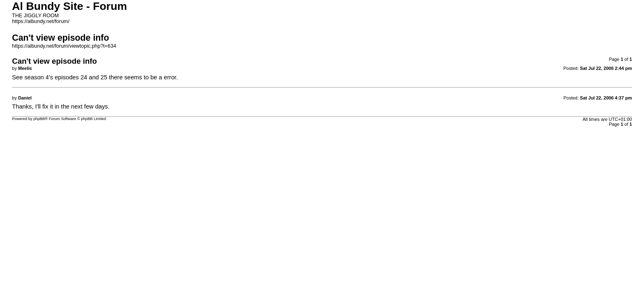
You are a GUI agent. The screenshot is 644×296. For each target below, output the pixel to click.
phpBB (39, 119)
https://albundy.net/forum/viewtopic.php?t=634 (64, 46)
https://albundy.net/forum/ (41, 21)
